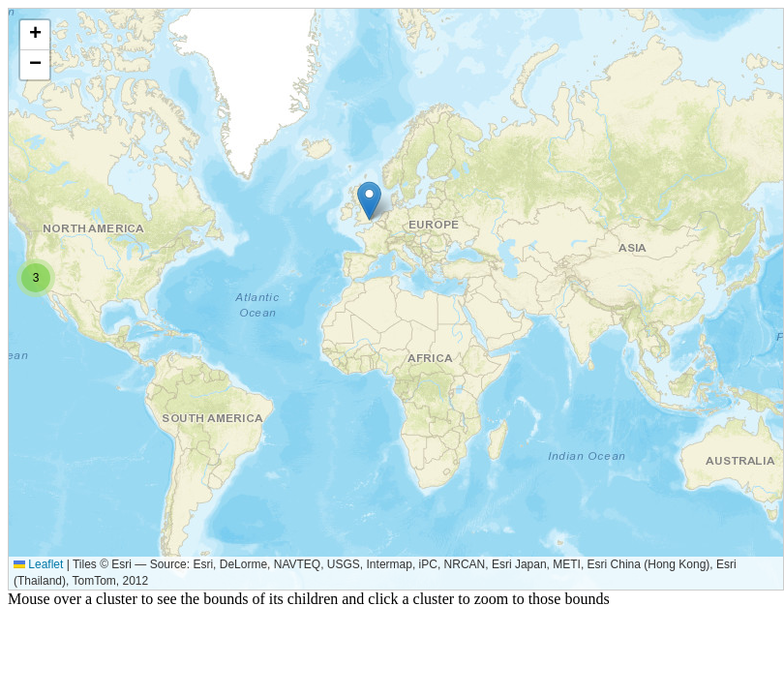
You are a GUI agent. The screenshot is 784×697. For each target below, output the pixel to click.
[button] (369, 201)
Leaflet (38, 564)
